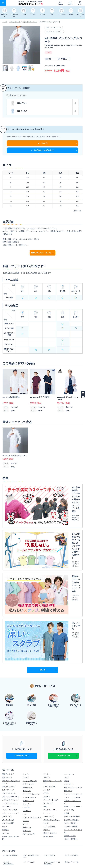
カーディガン (7, 748)
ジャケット (27, 742)
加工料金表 (27, 810)
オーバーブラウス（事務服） (73, 763)
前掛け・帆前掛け (50, 765)
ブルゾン (47, 709)
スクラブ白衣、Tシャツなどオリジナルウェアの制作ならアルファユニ (60, 863)
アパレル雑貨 (69, 741)
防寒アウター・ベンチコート (53, 714)
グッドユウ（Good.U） (73, 786)
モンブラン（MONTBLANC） (9, 792)
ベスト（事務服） (71, 755)
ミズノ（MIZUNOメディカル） (32, 787)
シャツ (25, 755)
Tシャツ (26, 709)
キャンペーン (28, 824)
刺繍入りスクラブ (9, 718)
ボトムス (47, 721)
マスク (46, 755)
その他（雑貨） (49, 768)
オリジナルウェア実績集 (53, 828)
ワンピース (6, 738)
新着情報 (5, 824)
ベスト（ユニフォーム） (73, 729)
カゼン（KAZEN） (50, 786)
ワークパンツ (48, 735)
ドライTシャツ (28, 716)
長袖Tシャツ (27, 719)
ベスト (25, 746)
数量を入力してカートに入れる (43, 253)
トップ (5, 22)
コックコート (69, 716)
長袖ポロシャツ (28, 732)
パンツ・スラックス (10, 741)
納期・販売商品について (73, 807)
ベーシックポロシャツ (31, 726)
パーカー (26, 739)
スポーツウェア (28, 765)
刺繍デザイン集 (8, 828)
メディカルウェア (15, 22)
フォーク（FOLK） (30, 791)
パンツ (46, 725)
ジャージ (26, 752)
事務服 (66, 745)
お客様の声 (68, 828)
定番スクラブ (7, 709)
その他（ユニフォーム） (73, 738)
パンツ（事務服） (71, 770)
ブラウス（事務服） (71, 751)
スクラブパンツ (8, 721)
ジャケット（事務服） (72, 748)
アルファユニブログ (71, 824)
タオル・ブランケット (52, 751)
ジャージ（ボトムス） (52, 731)
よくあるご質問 (49, 810)
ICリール (5, 765)
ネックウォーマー (50, 741)
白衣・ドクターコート (30, 22)
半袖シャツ (27, 759)
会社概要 (5, 844)
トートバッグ (48, 748)
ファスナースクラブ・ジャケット (11, 714)
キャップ (47, 745)
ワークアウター (49, 718)
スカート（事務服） (71, 758)
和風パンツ (68, 722)
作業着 (66, 712)
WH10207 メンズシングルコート (50, 22)
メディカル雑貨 (8, 755)
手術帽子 (5, 761)
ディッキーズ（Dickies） (11, 786)
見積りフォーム (70, 810)
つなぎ (66, 709)
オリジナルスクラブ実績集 (32, 829)
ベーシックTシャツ (30, 712)
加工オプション (70, 767)
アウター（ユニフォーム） (72, 733)
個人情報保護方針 (29, 844)
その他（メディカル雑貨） (10, 769)
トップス (26, 706)
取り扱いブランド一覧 (72, 791)
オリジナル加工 (8, 810)
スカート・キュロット (10, 745)
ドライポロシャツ (29, 729)
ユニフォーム (69, 706)
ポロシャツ (27, 722)
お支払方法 (48, 807)
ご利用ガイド (7, 807)
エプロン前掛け (49, 758)
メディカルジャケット (10, 731)
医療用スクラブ (8, 706)
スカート (47, 728)
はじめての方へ (28, 807)
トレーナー (27, 736)
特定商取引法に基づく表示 (53, 845)
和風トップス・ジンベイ (73, 719)
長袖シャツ (27, 762)
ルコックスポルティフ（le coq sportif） (52, 792)
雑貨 (45, 738)
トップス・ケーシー (10, 735)
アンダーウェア (8, 751)
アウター (47, 706)
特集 (45, 824)
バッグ (5, 758)
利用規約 (67, 844)
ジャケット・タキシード (73, 726)
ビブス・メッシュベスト (32, 749)
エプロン (47, 761)
